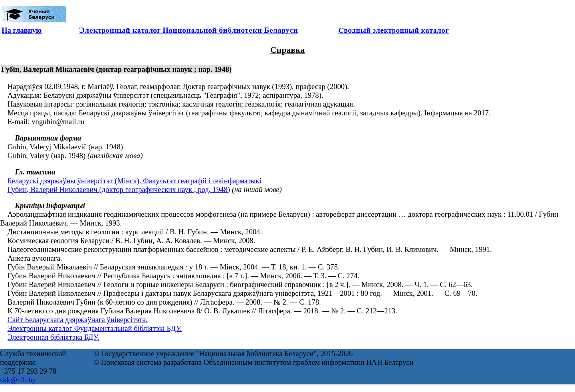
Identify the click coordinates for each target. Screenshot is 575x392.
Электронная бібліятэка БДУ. (54, 337)
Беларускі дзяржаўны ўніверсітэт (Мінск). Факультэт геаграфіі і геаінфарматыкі (135, 181)
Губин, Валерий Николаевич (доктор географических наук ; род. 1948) (119, 189)
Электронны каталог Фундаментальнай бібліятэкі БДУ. (95, 328)
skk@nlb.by (18, 380)
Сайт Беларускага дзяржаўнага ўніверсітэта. (78, 320)
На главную (22, 30)
